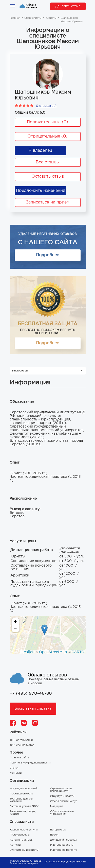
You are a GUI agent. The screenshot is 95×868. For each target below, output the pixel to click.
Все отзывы (48, 162)
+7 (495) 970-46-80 (31, 694)
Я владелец (40, 151)
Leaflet (28, 652)
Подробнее (48, 255)
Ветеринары (58, 830)
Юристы (51, 18)
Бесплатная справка (33, 709)
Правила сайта (19, 758)
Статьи (14, 768)
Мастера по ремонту (64, 850)
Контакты (16, 773)
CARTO (78, 652)
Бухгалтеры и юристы (24, 850)
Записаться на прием (48, 202)
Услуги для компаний (23, 789)
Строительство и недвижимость (61, 790)
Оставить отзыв (48, 176)
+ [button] (16, 622)
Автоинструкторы (21, 840)
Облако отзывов (32, 6)
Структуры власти (62, 796)
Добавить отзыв (68, 6)
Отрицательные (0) (48, 136)
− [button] (16, 628)
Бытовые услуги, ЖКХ (24, 806)
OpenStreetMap (53, 652)
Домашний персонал (64, 840)
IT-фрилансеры (20, 835)
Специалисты (33, 18)
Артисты (15, 845)
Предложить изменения (41, 191)
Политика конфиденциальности (30, 763)
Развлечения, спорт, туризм (23, 813)
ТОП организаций (21, 740)
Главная (15, 18)
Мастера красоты (62, 845)
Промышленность (21, 794)
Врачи (54, 835)
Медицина (57, 806)
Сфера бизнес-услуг (64, 801)
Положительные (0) (48, 122)
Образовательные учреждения (62, 813)
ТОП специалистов (22, 745)
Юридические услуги (24, 830)
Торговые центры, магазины (21, 800)
